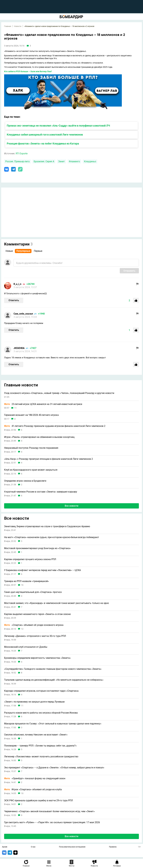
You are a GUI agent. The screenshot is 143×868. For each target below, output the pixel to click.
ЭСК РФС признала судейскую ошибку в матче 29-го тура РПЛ (38, 801)
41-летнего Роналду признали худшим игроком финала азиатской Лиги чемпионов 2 (55, 426)
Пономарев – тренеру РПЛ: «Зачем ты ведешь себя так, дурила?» (40, 746)
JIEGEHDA (19, 348)
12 (22, 629)
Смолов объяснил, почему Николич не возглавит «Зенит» (36, 735)
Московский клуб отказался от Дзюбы (26, 647)
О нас (33, 847)
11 (15, 408)
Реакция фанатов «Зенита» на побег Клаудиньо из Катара (43, 144)
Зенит (61, 161)
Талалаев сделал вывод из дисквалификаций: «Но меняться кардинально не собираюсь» (54, 680)
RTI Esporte (22, 154)
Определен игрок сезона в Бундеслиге (25, 481)
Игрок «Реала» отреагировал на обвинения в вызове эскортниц (39, 437)
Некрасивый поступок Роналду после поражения (31, 448)
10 (22, 793)
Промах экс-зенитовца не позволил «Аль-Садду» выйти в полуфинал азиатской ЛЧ (58, 126)
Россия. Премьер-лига (17, 161)
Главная (8, 26)
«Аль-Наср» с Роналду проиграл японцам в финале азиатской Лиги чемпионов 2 (48, 459)
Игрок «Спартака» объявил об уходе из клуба (33, 790)
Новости (18, 26)
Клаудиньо (90, 161)
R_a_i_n (17, 284)
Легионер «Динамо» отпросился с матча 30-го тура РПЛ (35, 636)
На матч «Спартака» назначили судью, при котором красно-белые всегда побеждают (52, 537)
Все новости (71, 506)
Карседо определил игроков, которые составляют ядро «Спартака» (42, 691)
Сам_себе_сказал (23, 314)
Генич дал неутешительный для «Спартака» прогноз (33, 592)
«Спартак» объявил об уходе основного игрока (34, 625)
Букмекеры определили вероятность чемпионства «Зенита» (37, 658)
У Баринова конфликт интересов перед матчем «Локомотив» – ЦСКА (42, 570)
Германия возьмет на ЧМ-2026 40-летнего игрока (31, 415)
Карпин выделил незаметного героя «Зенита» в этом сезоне (37, 614)
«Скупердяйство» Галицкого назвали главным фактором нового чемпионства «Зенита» (53, 669)
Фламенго (74, 161)
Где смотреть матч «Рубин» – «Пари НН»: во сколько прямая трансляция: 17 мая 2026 (52, 822)
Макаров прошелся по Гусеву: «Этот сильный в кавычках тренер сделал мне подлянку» (53, 724)
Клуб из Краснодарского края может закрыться (31, 470)
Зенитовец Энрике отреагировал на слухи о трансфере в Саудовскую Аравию (47, 526)
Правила (113, 847)
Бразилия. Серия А (44, 161)
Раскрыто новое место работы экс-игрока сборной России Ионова (41, 713)
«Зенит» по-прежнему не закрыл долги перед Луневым (34, 702)
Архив (5, 847)
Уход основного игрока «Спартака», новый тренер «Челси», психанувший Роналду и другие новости (59, 393)
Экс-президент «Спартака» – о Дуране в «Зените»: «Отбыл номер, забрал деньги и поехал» (54, 768)
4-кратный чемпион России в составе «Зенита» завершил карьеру (41, 492)
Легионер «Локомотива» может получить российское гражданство (41, 757)
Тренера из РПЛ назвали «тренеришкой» (26, 581)
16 (22, 585)
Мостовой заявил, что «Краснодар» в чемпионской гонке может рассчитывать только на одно (56, 603)
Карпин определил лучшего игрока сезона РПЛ (30, 559)
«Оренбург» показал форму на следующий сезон (35, 778)
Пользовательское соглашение (72, 847)
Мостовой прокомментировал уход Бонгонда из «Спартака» (37, 548)
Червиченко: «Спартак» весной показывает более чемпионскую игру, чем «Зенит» (49, 811)
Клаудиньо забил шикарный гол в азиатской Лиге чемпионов (45, 135)
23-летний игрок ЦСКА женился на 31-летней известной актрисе (43, 404)
